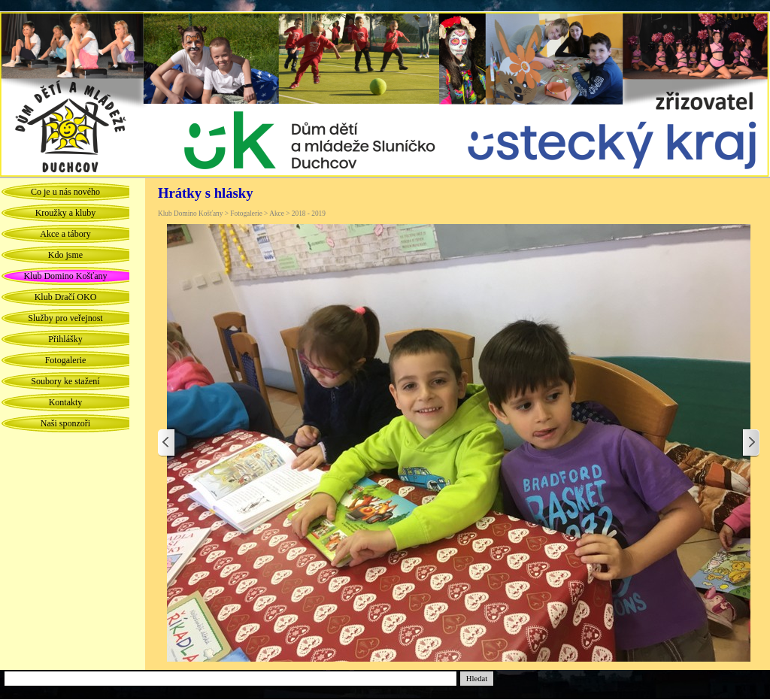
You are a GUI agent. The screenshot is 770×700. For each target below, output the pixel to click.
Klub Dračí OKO (66, 297)
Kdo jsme (65, 255)
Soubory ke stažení (65, 381)
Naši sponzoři (65, 423)
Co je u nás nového (65, 192)
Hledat (477, 679)
